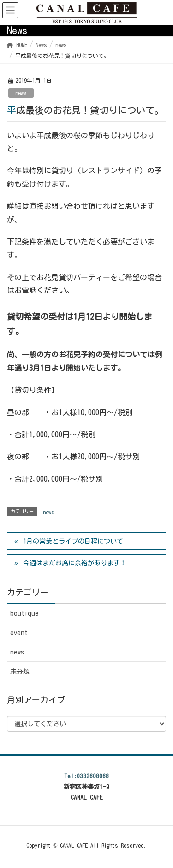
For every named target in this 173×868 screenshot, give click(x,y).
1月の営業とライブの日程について (73, 541)
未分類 (20, 672)
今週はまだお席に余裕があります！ (75, 563)
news (21, 93)
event (19, 633)
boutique (24, 613)
